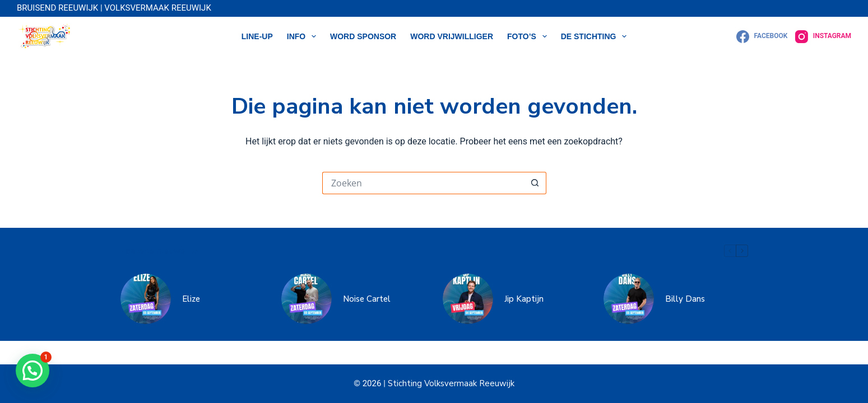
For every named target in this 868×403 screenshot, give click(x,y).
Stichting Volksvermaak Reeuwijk (450, 383)
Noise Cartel (367, 299)
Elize (191, 299)
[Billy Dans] (629, 299)
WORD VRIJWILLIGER (452, 36)
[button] (33, 371)
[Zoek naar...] (423, 183)
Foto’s (529, 36)
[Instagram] (823, 37)
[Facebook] (762, 37)
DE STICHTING (596, 36)
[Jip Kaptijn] (468, 299)
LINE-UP (257, 36)
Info (304, 36)
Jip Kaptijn (524, 299)
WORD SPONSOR (363, 36)
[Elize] (146, 299)
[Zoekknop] (535, 183)
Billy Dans (685, 299)
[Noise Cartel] (307, 299)
